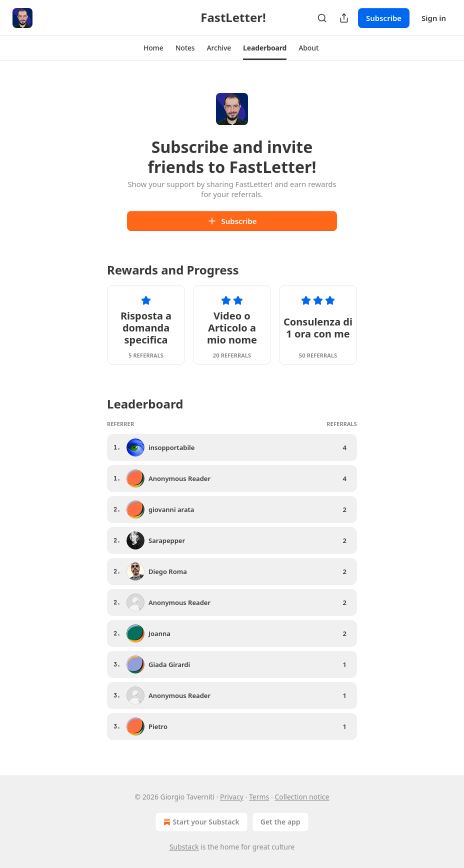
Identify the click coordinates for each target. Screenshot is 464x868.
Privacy (232, 797)
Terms (259, 797)
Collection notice (302, 797)
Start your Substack (200, 822)
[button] (153, 48)
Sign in (434, 18)
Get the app (280, 822)
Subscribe (384, 18)
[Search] (322, 18)
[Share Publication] (344, 18)
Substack (184, 847)
